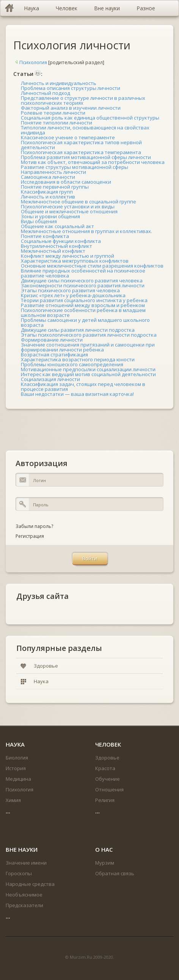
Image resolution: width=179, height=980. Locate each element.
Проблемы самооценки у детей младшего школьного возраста (85, 322)
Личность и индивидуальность (59, 83)
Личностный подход (46, 93)
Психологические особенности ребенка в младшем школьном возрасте (83, 313)
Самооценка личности (48, 177)
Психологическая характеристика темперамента (81, 152)
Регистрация (30, 536)
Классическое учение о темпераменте (68, 137)
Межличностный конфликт (53, 251)
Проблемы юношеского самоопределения (72, 364)
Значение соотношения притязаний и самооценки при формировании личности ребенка (88, 347)
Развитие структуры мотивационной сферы (75, 167)
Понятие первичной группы (55, 187)
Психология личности (72, 45)
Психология (30, 62)
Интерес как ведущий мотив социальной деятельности (88, 374)
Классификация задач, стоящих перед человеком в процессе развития (83, 387)
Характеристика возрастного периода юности (78, 359)
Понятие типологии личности (57, 123)
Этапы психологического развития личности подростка (89, 335)
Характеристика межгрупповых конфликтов (75, 261)
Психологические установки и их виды (68, 206)
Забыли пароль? (34, 526)
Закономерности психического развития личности (83, 285)
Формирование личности (52, 340)
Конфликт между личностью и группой (68, 256)
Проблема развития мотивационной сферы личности (86, 157)
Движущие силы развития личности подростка (78, 330)
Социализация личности (50, 379)
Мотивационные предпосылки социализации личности (88, 369)
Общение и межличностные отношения (69, 211)
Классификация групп (47, 192)
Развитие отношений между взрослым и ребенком (83, 305)
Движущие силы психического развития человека (82, 280)
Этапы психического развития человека (70, 290)
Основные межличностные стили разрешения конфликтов (92, 266)
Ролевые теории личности (53, 113)
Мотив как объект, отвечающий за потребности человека (93, 162)
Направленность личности (53, 172)
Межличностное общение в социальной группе (79, 202)
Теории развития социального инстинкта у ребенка (84, 300)
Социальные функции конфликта (61, 241)
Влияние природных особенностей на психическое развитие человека (83, 273)
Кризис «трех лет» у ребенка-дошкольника (73, 295)
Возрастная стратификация (54, 355)
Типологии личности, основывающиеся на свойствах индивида (85, 130)
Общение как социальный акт (57, 226)
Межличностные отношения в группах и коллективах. (86, 231)
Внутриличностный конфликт (57, 246)
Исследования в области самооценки (66, 182)
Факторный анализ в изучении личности (71, 108)
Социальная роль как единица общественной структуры (90, 118)
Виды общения (39, 221)
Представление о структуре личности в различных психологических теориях (83, 100)
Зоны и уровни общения (50, 216)
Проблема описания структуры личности (71, 88)
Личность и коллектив (48, 197)
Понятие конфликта (45, 236)
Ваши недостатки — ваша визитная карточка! (77, 394)
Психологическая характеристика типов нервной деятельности (81, 145)
